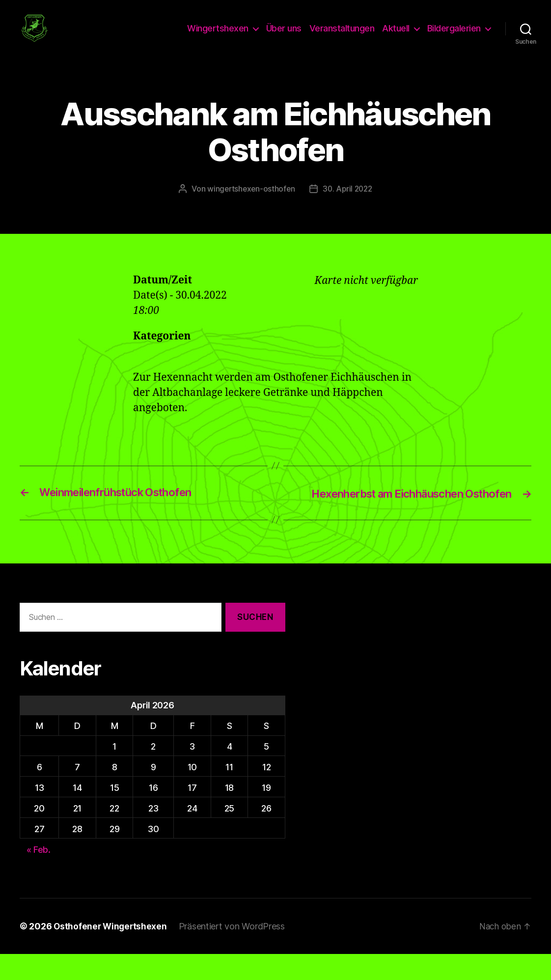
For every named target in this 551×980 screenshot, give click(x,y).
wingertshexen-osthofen (250, 201)
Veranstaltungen (342, 35)
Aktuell (396, 35)
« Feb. (39, 876)
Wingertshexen (218, 35)
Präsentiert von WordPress (234, 952)
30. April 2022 (349, 201)
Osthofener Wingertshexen (111, 952)
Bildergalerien (454, 35)
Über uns (284, 35)
